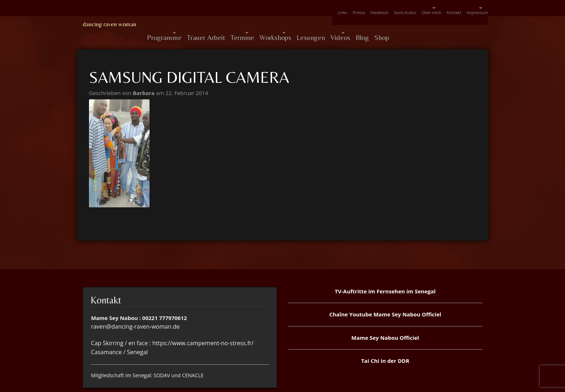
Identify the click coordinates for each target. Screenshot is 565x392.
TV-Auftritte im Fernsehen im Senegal (385, 274)
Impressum (465, 8)
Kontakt (436, 8)
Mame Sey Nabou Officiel (385, 320)
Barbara (144, 76)
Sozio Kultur (369, 8)
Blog (424, 24)
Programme (164, 24)
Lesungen (354, 24)
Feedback (338, 8)
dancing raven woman (109, 24)
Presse (312, 8)
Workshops (306, 24)
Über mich (401, 8)
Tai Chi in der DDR (385, 343)
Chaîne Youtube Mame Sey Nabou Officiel (385, 297)
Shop (448, 24)
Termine (260, 24)
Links (290, 8)
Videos (389, 24)
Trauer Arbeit (219, 24)
